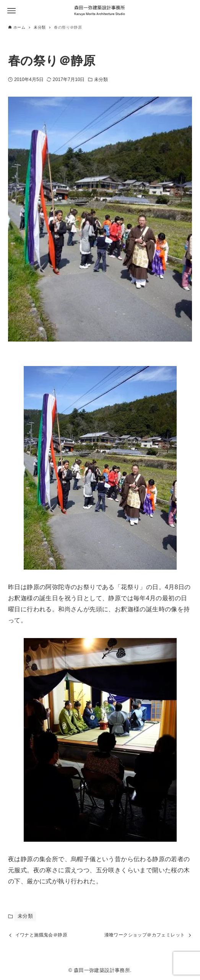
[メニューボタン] (11, 11)
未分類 (101, 79)
